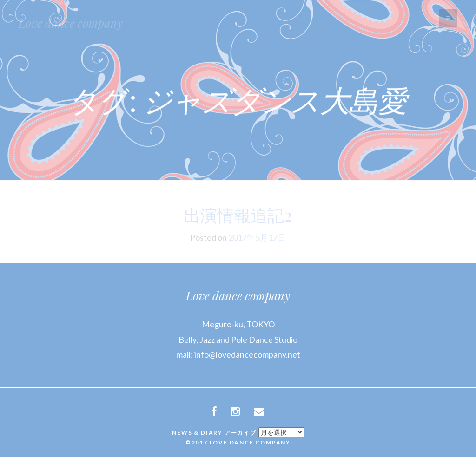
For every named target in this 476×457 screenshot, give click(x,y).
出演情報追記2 (238, 215)
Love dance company (71, 23)
